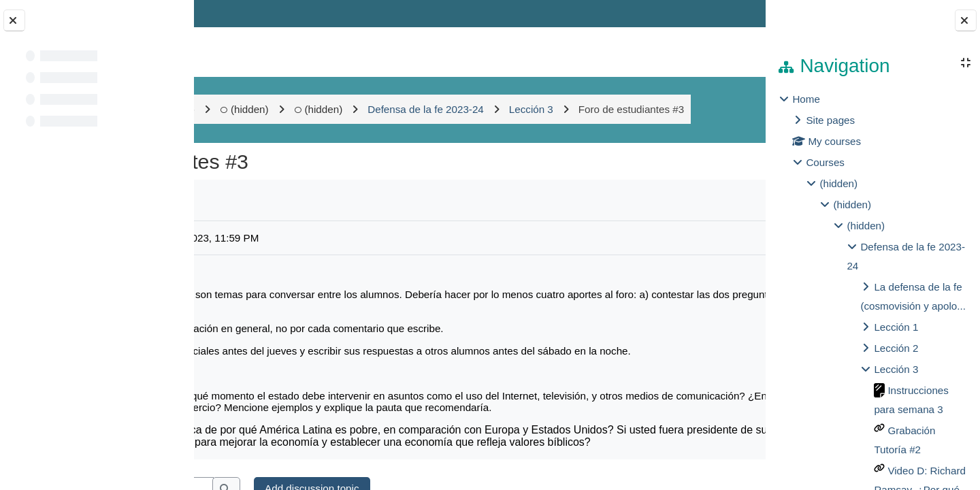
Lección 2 (896, 348)
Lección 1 (896, 327)
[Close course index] (14, 20)
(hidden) (347, 109)
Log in (726, 13)
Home (806, 99)
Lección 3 (896, 369)
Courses (825, 162)
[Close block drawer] (966, 20)
